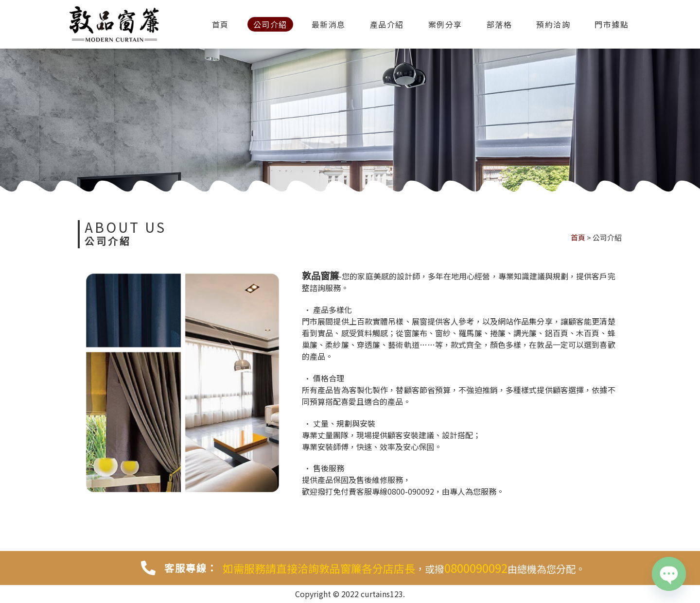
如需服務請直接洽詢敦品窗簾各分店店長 (319, 568)
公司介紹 (270, 24)
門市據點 (612, 24)
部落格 (499, 24)
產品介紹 (387, 24)
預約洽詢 (553, 24)
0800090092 (476, 568)
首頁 (220, 24)
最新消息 (329, 24)
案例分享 (445, 24)
